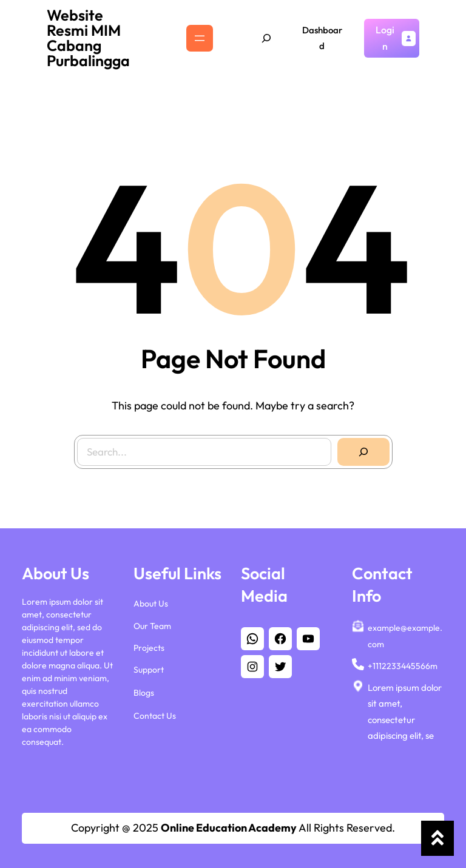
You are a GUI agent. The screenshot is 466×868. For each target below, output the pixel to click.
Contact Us (155, 716)
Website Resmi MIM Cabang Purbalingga (88, 38)
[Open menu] (200, 38)
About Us (151, 604)
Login (385, 38)
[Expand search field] (266, 38)
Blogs (144, 693)
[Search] (357, 445)
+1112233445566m (403, 666)
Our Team (152, 626)
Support (149, 670)
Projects (149, 648)
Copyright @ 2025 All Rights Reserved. (233, 828)
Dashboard (322, 38)
